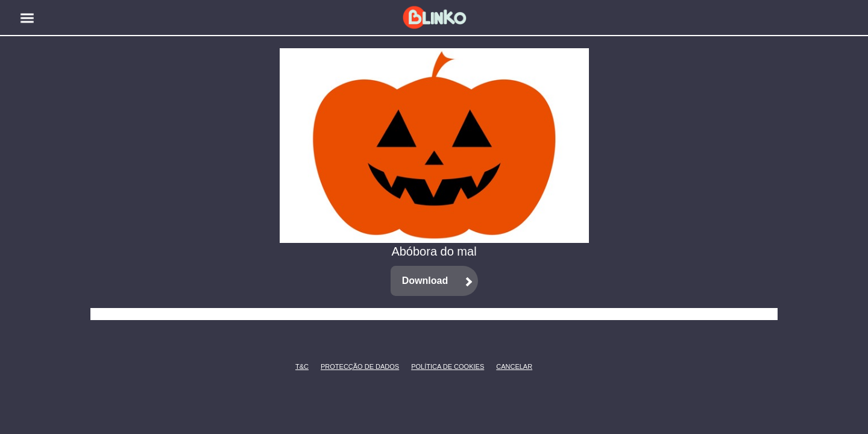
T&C (299, 366)
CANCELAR (505, 366)
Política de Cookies (429, 366)
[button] (27, 18)
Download (425, 281)
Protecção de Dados (340, 366)
